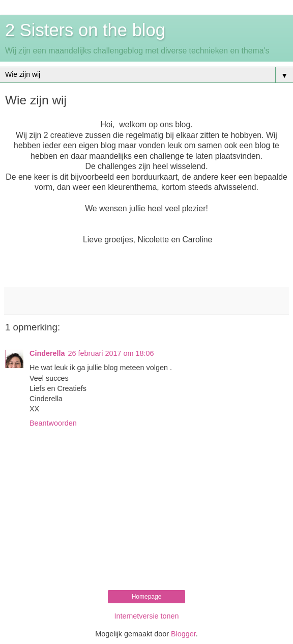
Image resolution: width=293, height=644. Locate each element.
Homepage (147, 597)
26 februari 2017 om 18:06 (111, 353)
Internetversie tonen (146, 616)
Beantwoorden (53, 423)
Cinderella (47, 353)
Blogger (183, 634)
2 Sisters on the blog (85, 30)
